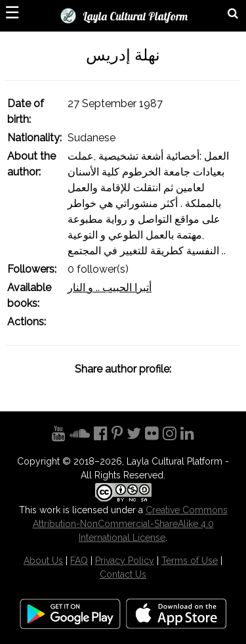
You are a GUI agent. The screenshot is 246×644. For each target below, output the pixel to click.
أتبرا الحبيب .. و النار (110, 287)
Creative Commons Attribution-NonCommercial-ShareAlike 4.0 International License (130, 524)
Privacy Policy (125, 561)
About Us (43, 561)
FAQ (79, 561)
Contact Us (123, 574)
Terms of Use (190, 561)
